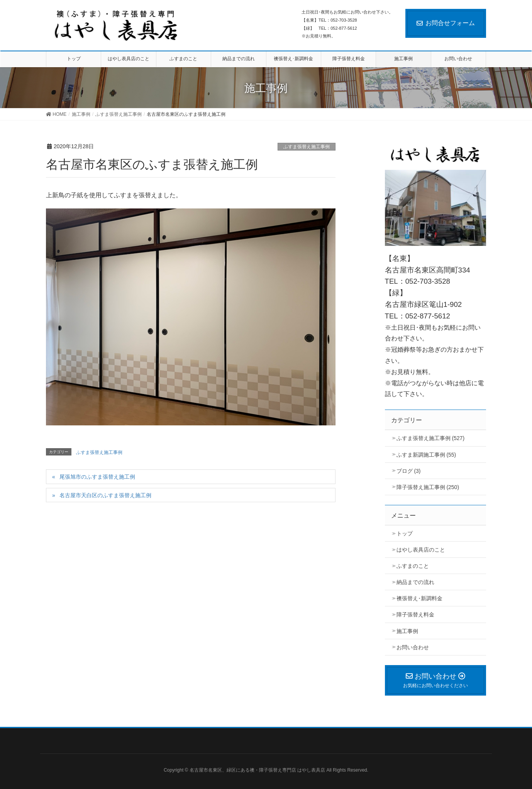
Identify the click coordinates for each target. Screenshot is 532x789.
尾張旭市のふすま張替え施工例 (97, 477)
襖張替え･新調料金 (419, 598)
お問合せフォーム (446, 23)
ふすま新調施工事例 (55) (426, 455)
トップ (405, 533)
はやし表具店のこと (421, 550)
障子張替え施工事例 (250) (428, 487)
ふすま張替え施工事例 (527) (431, 438)
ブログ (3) (409, 471)
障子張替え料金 (415, 615)
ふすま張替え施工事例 (307, 147)
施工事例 (407, 631)
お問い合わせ (413, 647)
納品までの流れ (415, 582)
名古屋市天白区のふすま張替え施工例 (105, 495)
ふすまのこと (413, 566)
